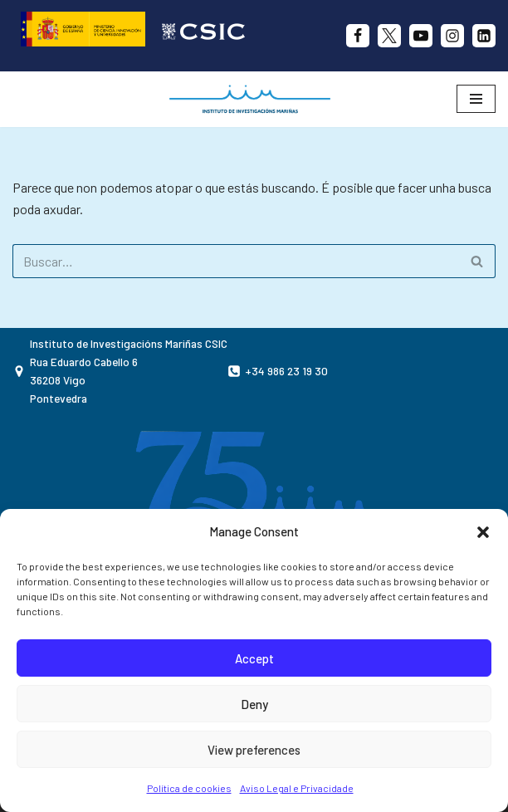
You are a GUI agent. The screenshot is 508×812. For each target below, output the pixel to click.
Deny (254, 704)
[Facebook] (358, 36)
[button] (483, 532)
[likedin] (484, 36)
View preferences (254, 750)
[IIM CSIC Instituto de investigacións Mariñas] (254, 99)
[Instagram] (452, 36)
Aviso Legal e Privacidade (297, 788)
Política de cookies (189, 788)
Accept (254, 658)
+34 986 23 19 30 (286, 371)
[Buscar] (235, 261)
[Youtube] (421, 36)
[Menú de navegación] (476, 99)
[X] (389, 36)
